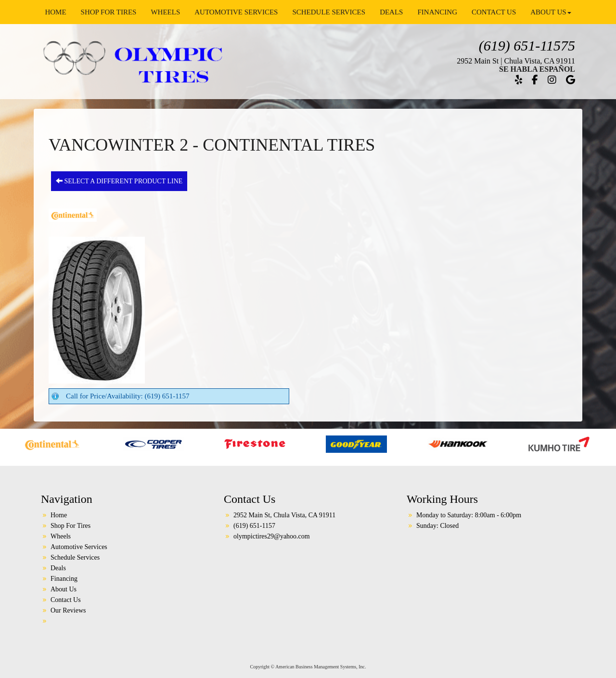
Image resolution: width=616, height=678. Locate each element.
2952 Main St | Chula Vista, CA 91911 (516, 61)
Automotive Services (236, 12)
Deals (391, 12)
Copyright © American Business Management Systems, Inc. (308, 667)
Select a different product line (119, 181)
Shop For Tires (109, 12)
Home (55, 12)
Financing (437, 12)
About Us (551, 12)
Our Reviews (68, 610)
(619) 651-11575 (527, 45)
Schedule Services (329, 12)
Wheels (165, 12)
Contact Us (494, 12)
